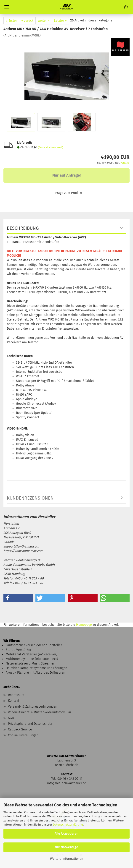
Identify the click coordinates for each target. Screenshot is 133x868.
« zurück (27, 21)
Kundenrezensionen (30, 498)
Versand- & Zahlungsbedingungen (33, 707)
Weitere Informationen (67, 859)
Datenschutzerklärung (68, 825)
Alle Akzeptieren (66, 834)
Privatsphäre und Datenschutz (30, 724)
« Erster (11, 21)
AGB (11, 718)
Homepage (84, 625)
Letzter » (60, 21)
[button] (18, 598)
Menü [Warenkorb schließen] (7, 7)
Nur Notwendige (66, 847)
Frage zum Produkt (69, 193)
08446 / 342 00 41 (70, 779)
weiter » (44, 21)
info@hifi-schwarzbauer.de (67, 783)
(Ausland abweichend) (51, 147)
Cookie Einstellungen (23, 735)
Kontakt (14, 701)
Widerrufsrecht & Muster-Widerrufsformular (40, 712)
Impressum (16, 695)
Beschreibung (23, 228)
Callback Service (20, 729)
